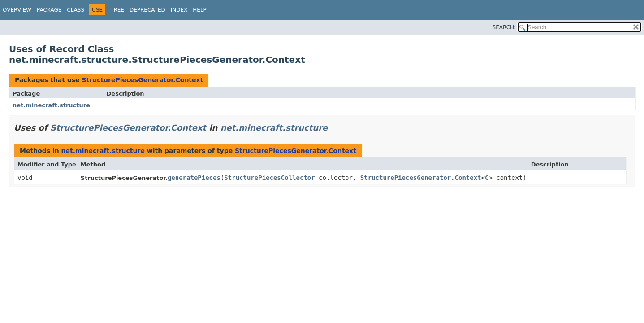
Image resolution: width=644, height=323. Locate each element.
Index (179, 10)
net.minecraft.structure (51, 105)
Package (49, 10)
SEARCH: (504, 27)
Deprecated (147, 10)
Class (76, 10)
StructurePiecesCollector (269, 178)
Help (200, 10)
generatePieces (194, 178)
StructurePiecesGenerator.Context (142, 80)
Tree (117, 10)
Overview (17, 10)
